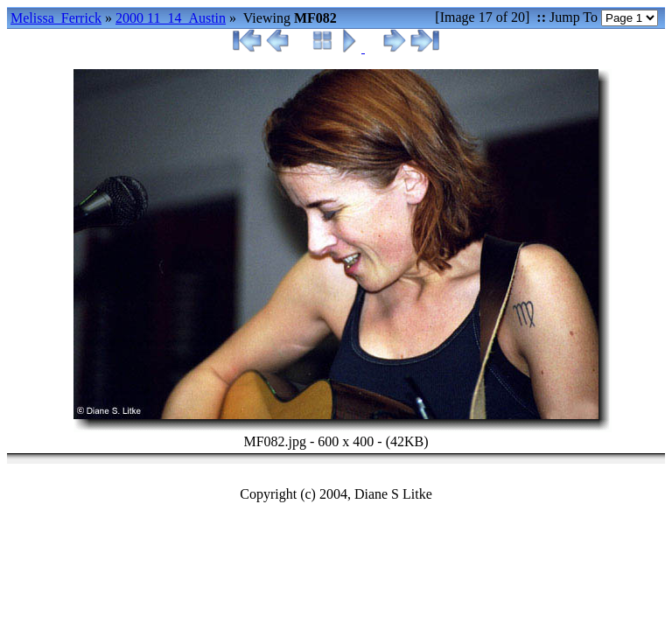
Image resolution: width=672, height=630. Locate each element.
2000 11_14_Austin (171, 18)
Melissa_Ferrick (56, 18)
